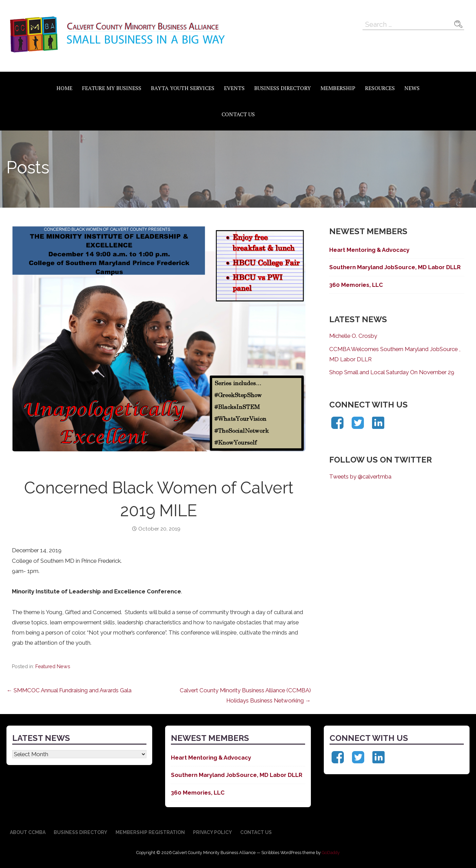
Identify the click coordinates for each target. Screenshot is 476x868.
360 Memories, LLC (356, 285)
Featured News (53, 666)
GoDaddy (331, 853)
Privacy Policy (213, 832)
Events (234, 88)
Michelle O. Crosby (353, 336)
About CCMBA (28, 832)
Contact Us (238, 114)
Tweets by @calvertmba (360, 476)
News (412, 88)
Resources (380, 88)
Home (64, 88)
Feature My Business (112, 88)
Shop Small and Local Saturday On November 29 (392, 372)
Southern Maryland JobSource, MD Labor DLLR (395, 267)
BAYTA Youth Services (183, 88)
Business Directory (283, 88)
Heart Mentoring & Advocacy (369, 250)
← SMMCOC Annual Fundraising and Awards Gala (69, 690)
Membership (338, 88)
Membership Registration (150, 832)
